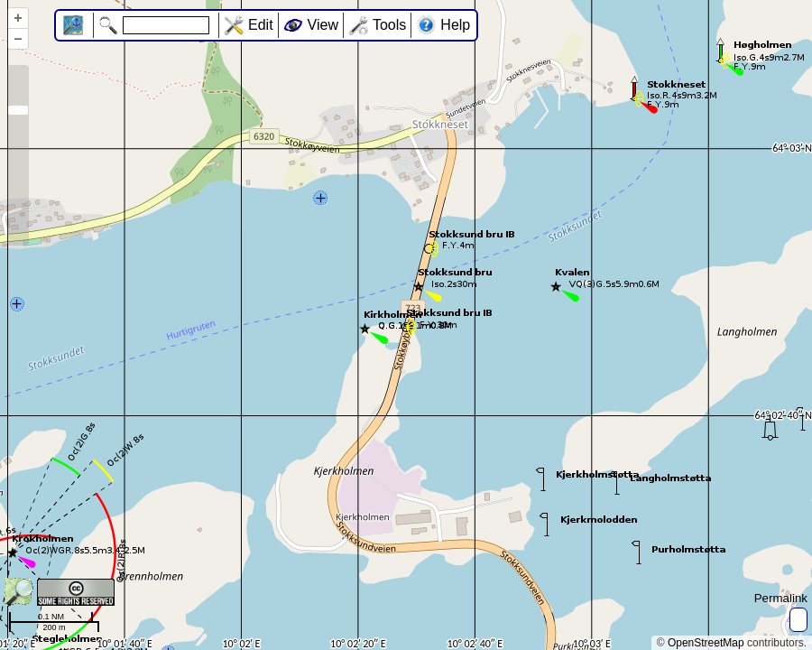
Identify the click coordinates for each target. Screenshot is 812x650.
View (323, 25)
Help (455, 25)
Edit (261, 25)
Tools (389, 25)
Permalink (781, 598)
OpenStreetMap (706, 643)
